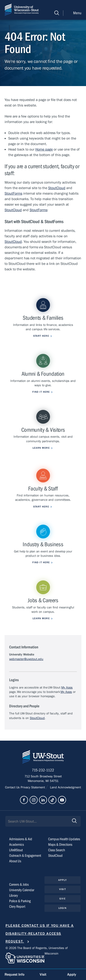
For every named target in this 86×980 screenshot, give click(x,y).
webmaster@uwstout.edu (26, 659)
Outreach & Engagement (25, 856)
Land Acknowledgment (65, 787)
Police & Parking (20, 901)
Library (14, 896)
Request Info (14, 974)
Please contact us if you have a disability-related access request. (40, 934)
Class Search (57, 850)
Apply (62, 880)
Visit (62, 889)
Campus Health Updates (64, 839)
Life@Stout (16, 850)
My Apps (67, 688)
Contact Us (13, 787)
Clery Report (17, 907)
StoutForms (13, 193)
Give (62, 899)
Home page (44, 149)
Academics (17, 845)
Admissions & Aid (21, 839)
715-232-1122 (43, 770)
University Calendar (22, 890)
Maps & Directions (60, 845)
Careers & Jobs (19, 885)
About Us (15, 861)
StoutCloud (57, 188)
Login (62, 908)
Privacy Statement (33, 787)
